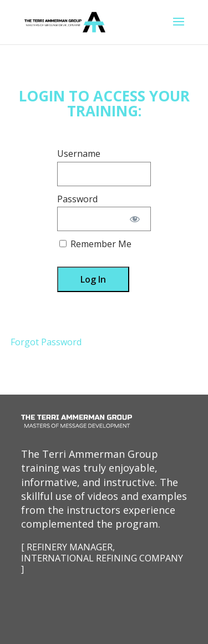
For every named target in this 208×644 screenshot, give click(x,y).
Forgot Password (46, 342)
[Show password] (135, 219)
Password (77, 199)
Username (79, 154)
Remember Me (95, 244)
